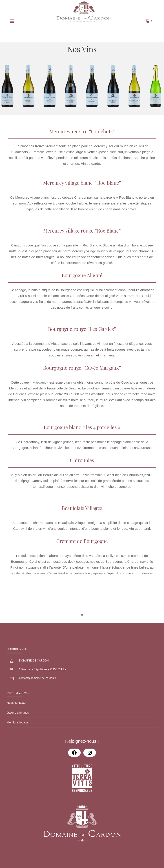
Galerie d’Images (18, 713)
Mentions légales (18, 722)
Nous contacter (17, 703)
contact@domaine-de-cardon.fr (38, 678)
